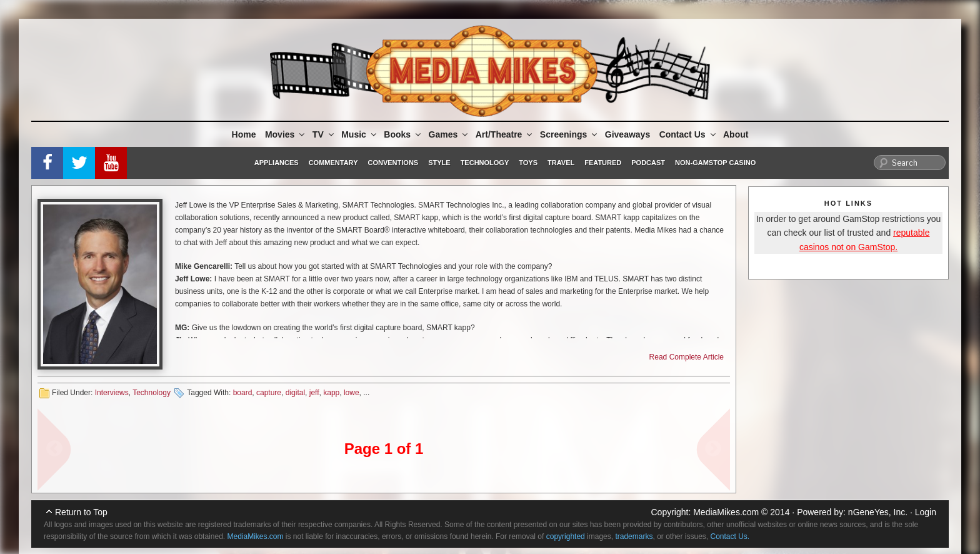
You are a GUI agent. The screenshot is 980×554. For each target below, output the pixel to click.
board (243, 393)
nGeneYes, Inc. (878, 512)
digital (295, 393)
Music (360, 134)
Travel (561, 163)
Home (244, 134)
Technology (485, 163)
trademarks (634, 536)
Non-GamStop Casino (715, 163)
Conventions (393, 163)
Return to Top (81, 512)
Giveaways (627, 134)
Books (403, 134)
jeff (314, 393)
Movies (286, 134)
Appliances (277, 163)
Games (449, 134)
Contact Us (688, 134)
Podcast (648, 163)
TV (324, 134)
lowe (352, 393)
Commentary (333, 163)
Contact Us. (730, 536)
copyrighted (566, 536)
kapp (331, 393)
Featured (603, 163)
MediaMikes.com (726, 512)
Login (926, 512)
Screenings (569, 134)
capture (269, 393)
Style (439, 163)
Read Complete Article (687, 357)
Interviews (112, 393)
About (736, 134)
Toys (528, 163)
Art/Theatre (505, 134)
